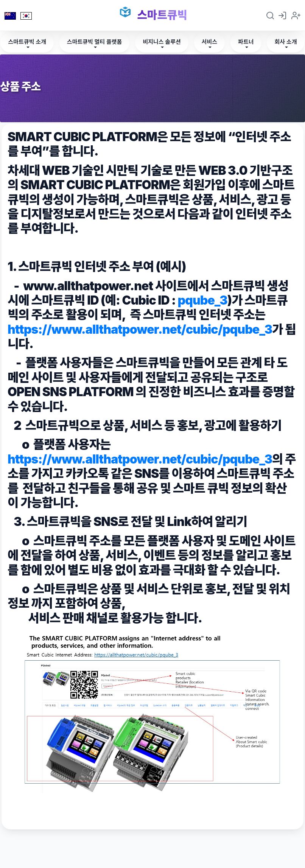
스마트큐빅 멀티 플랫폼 (95, 42)
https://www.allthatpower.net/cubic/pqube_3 (140, 329)
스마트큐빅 (162, 15)
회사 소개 (286, 42)
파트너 (246, 42)
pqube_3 (203, 300)
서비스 (209, 42)
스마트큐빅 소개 (27, 42)
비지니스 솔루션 (162, 42)
